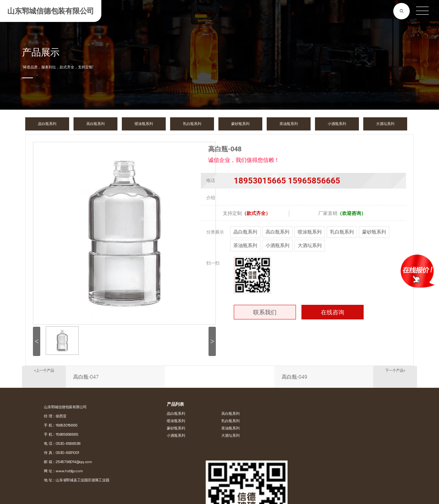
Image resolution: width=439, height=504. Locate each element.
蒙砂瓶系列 (374, 232)
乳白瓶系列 (342, 232)
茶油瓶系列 (245, 245)
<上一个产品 (44, 370)
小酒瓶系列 (277, 245)
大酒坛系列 (310, 245)
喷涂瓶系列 (310, 232)
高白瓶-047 (86, 377)
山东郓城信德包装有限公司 (51, 11)
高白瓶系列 (277, 232)
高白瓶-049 (294, 377)
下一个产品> (395, 370)
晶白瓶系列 (245, 232)
